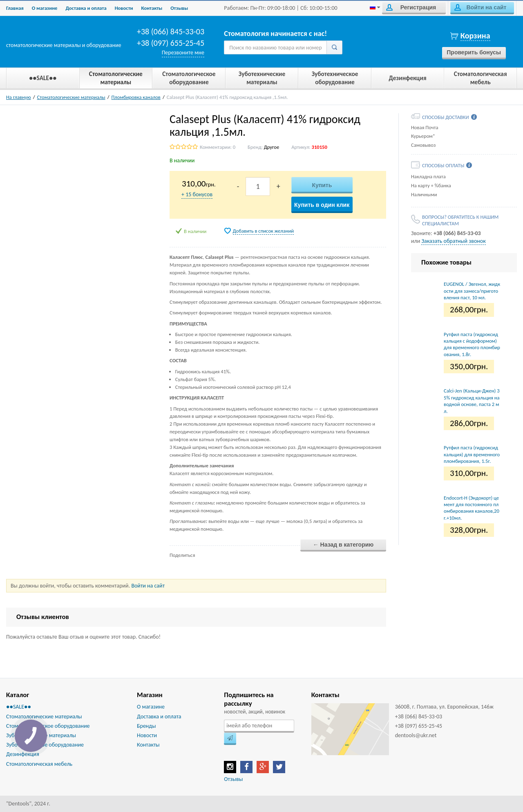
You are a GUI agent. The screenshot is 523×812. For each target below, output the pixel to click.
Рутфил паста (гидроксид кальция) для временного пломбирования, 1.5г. (472, 454)
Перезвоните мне (183, 53)
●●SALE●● (19, 707)
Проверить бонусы (474, 52)
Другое (272, 147)
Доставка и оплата (86, 8)
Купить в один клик (322, 205)
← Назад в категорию (343, 545)
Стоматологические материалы (71, 97)
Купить (322, 185)
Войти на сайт (480, 7)
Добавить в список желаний (264, 231)
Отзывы (179, 8)
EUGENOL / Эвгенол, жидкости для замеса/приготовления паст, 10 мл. (472, 291)
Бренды (146, 726)
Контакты (152, 8)
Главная (15, 8)
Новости (124, 8)
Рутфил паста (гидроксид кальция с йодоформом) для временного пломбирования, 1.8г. (472, 344)
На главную (19, 97)
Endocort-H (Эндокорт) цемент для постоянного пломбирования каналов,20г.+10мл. (472, 508)
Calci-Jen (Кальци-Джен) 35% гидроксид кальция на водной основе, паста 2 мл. (472, 401)
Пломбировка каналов (136, 97)
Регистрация (411, 7)
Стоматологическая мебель (39, 764)
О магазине (45, 8)
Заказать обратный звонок (453, 241)
